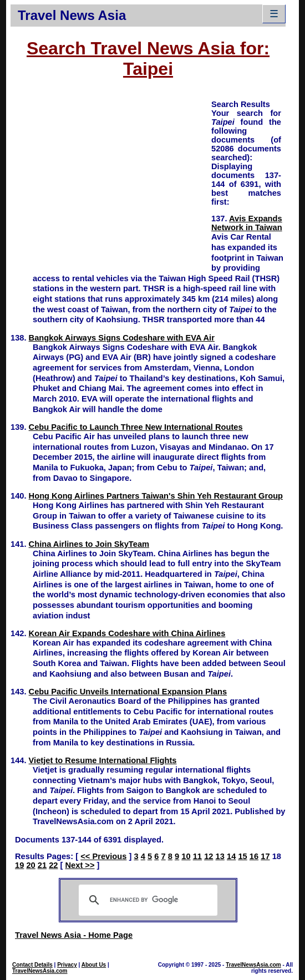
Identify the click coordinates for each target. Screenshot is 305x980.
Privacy (67, 965)
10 (186, 856)
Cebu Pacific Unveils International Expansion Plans (128, 692)
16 (254, 856)
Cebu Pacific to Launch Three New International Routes (136, 427)
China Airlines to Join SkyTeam (89, 544)
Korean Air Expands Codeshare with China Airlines (127, 633)
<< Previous (103, 856)
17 (265, 856)
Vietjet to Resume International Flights (103, 760)
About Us (94, 965)
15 (242, 856)
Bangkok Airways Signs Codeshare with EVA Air (122, 338)
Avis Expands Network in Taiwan (247, 223)
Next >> (80, 865)
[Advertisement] (111, 176)
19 (19, 865)
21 (42, 865)
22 (53, 865)
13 (220, 856)
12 (209, 856)
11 (197, 856)
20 (30, 865)
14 (231, 856)
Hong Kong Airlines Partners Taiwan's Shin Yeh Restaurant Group (156, 496)
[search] (146, 900)
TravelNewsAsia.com (40, 971)
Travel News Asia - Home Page (74, 935)
